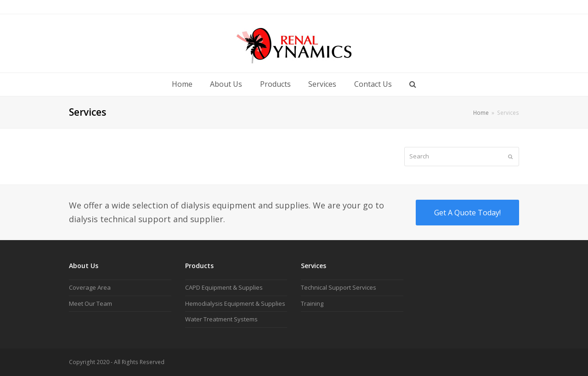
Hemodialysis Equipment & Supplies (235, 303)
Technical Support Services (339, 287)
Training (312, 303)
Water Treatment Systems (221, 319)
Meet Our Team (90, 303)
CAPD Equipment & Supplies (224, 287)
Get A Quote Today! (467, 213)
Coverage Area (90, 287)
